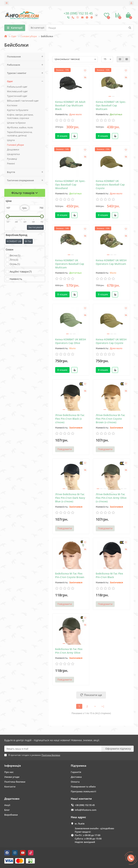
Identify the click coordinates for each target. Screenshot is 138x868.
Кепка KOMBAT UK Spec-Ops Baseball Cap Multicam (111, 105)
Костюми (12, 105)
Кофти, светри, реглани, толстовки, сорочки (20, 116)
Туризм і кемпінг (26, 73)
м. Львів (80, 824)
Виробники (11, 815)
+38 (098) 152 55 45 (85, 805)
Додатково (12, 799)
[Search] (90, 28)
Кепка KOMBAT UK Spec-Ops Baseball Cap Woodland (70, 185)
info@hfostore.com (86, 810)
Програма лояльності (83, 791)
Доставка (76, 777)
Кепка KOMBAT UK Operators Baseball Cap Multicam (70, 264)
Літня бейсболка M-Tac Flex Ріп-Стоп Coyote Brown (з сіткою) (110, 419)
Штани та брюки (16, 123)
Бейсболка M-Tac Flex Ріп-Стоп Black (109, 575)
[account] (131, 3)
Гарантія (76, 772)
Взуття (26, 172)
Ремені (11, 163)
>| (103, 706)
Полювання (26, 57)
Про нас (9, 772)
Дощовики (13, 149)
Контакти (10, 787)
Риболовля (26, 65)
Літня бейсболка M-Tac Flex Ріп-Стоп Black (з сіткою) (70, 419)
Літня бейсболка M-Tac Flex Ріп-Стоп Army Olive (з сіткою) (111, 498)
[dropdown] (7, 3)
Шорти (11, 140)
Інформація (13, 766)
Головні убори (29, 36)
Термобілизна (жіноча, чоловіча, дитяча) (20, 134)
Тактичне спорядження (26, 180)
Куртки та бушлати (18, 110)
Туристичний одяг (17, 96)
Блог (7, 810)
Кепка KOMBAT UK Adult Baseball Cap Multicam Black (70, 105)
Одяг (14, 36)
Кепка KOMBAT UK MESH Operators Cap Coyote (111, 341)
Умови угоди (12, 777)
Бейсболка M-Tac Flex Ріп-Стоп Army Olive (69, 651)
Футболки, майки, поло (20, 127)
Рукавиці (12, 159)
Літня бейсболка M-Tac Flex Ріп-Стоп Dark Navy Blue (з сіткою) (70, 498)
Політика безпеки (15, 782)
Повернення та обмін (83, 787)
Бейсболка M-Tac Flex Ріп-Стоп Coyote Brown (70, 575)
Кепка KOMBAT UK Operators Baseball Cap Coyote (110, 185)
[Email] (53, 749)
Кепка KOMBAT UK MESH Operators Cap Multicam (111, 262)
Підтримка (79, 766)
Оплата (75, 782)
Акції (7, 805)
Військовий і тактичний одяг (23, 101)
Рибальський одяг (17, 87)
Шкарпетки (13, 154)
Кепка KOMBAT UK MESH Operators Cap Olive (71, 341)
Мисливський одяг (17, 91)
